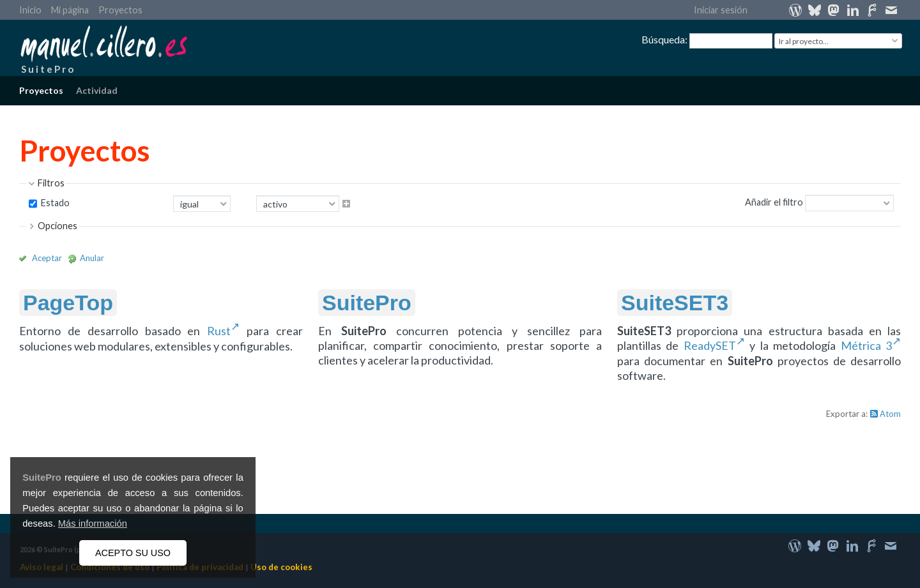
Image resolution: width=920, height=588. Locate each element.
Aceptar (47, 258)
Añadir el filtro (774, 202)
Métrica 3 (866, 345)
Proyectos (120, 10)
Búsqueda (663, 39)
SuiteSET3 (675, 303)
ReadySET (710, 345)
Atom (890, 414)
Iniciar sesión (721, 10)
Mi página (70, 10)
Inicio (30, 10)
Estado (54, 203)
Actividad (97, 90)
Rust (219, 331)
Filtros (51, 183)
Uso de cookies (281, 567)
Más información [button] (93, 524)
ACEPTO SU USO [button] (133, 553)
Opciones (57, 226)
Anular (92, 258)
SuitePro (42, 478)
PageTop (68, 303)
